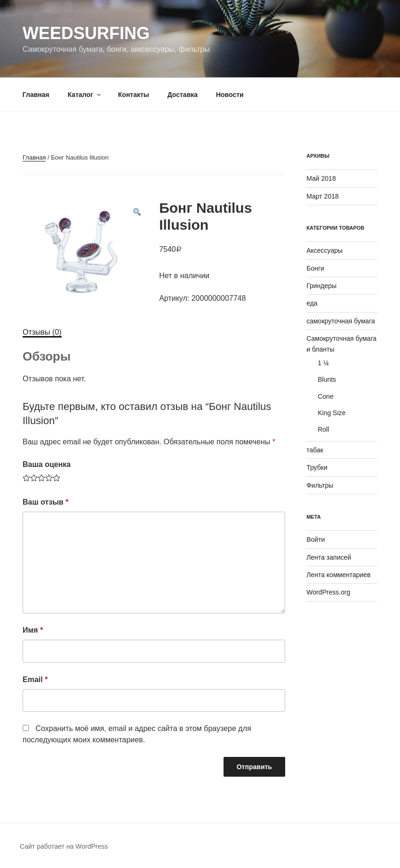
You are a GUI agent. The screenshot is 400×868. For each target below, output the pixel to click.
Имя (33, 630)
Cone (325, 396)
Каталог (85, 95)
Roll (323, 429)
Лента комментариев (338, 575)
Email (35, 679)
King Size (332, 413)
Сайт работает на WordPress (64, 846)
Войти (316, 539)
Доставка (183, 95)
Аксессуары (324, 250)
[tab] (42, 332)
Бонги (315, 268)
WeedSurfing (86, 33)
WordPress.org (328, 592)
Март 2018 (323, 196)
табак (315, 450)
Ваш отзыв (46, 502)
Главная (36, 95)
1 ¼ (323, 363)
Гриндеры (321, 286)
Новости (230, 95)
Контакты (134, 95)
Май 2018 (321, 178)
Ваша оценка (47, 464)
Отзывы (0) (42, 332)
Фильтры (320, 485)
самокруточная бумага (341, 321)
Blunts (327, 379)
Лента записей (329, 557)
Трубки (317, 467)
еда (312, 303)
